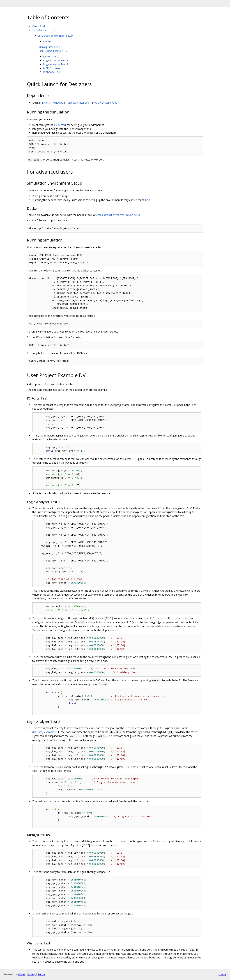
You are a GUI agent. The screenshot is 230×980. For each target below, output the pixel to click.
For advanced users (44, 30)
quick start (60, 125)
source (222, 974)
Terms (42, 974)
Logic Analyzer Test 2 (56, 64)
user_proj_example (43, 732)
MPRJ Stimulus (52, 68)
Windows (58, 103)
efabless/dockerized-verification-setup (118, 215)
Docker (47, 41)
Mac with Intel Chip (78, 103)
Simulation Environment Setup (55, 36)
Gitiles (22, 974)
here (148, 200)
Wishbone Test (52, 72)
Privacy (31, 974)
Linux (45, 103)
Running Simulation (49, 47)
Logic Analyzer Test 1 (56, 60)
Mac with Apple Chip (106, 103)
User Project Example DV (52, 51)
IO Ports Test (51, 56)
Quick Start (39, 26)
